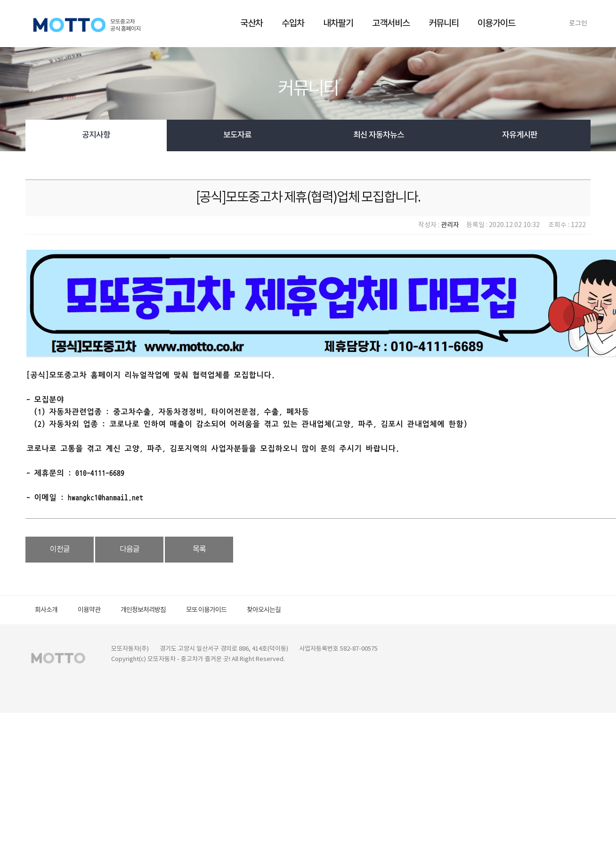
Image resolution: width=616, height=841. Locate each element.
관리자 (450, 225)
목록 (199, 549)
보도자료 (237, 135)
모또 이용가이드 (206, 610)
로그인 (578, 24)
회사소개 (46, 610)
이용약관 (89, 610)
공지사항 (96, 135)
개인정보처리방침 (143, 610)
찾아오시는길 (264, 610)
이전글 (60, 549)
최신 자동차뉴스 (379, 135)
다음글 (130, 549)
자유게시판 (520, 135)
